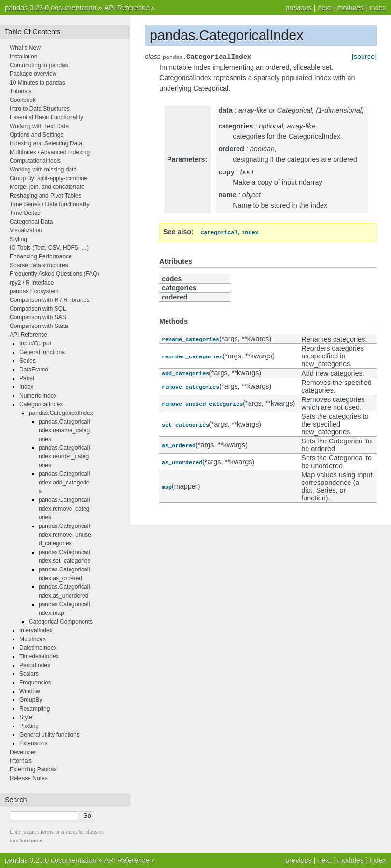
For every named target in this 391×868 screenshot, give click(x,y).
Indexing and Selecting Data (46, 143)
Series (28, 361)
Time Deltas (25, 213)
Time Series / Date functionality (50, 204)
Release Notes (29, 778)
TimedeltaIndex (39, 656)
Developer (23, 752)
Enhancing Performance (41, 256)
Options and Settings (36, 135)
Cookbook (23, 100)
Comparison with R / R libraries (49, 300)
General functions (42, 352)
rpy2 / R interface (32, 283)
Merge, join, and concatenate (47, 187)
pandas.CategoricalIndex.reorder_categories (64, 456)
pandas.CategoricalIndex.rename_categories (64, 430)
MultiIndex (33, 639)
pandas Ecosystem (34, 291)
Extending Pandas (33, 769)
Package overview (33, 74)
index (378, 8)
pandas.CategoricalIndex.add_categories (64, 483)
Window (30, 691)
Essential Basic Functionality (46, 117)
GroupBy (31, 700)
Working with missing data (43, 170)
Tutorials (21, 91)
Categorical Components (61, 622)
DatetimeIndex (38, 648)
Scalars (29, 674)
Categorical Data (31, 222)
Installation (23, 57)
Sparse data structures (39, 265)
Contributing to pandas (39, 65)
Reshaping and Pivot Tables (46, 196)
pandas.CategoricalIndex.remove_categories (64, 509)
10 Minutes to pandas (37, 83)
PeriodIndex (35, 665)
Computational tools (35, 161)
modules (350, 8)
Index (26, 387)
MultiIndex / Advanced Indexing (50, 152)
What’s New (25, 48)
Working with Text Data (39, 126)
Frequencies (35, 683)
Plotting (29, 726)
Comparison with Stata (39, 326)
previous (298, 8)
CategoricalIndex (41, 404)
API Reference (127, 8)
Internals (21, 761)
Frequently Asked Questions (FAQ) (54, 274)
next (324, 8)
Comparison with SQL (38, 309)
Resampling (35, 709)
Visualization (26, 230)
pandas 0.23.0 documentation (51, 8)
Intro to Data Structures (40, 109)
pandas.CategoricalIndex (61, 413)
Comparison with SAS (38, 317)
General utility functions (49, 735)
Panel (27, 378)
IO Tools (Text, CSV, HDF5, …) (49, 248)
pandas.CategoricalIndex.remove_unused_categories (65, 535)
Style (26, 717)
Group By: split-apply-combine (49, 178)
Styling (18, 239)
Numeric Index (38, 396)
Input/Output (35, 343)
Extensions (34, 743)
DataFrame (34, 370)
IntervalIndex (36, 630)
